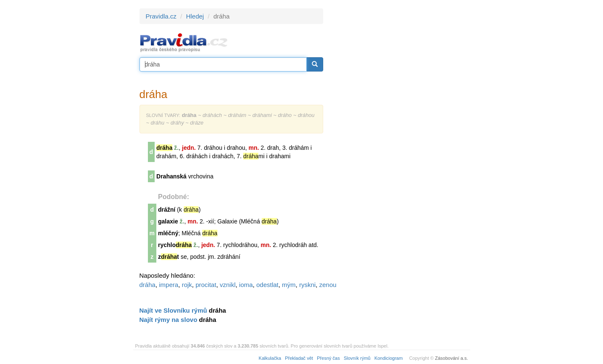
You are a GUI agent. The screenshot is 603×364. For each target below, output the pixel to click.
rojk (187, 285)
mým (289, 285)
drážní (167, 210)
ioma (246, 285)
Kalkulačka (270, 358)
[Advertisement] (399, 135)
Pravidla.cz (161, 16)
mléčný (168, 233)
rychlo (175, 245)
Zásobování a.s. (451, 358)
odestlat (267, 285)
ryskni (307, 285)
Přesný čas (328, 358)
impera (169, 285)
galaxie (168, 221)
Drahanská (172, 176)
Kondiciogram (388, 358)
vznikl (228, 285)
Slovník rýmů (357, 358)
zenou (328, 285)
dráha (147, 285)
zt (169, 257)
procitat (206, 285)
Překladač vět (299, 358)
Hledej (195, 16)
